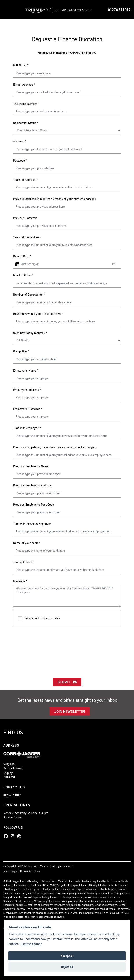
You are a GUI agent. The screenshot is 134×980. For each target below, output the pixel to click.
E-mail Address (24, 85)
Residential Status (26, 123)
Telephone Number (25, 104)
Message (20, 581)
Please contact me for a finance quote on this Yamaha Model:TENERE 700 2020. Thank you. (67, 596)
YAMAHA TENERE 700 (67, 53)
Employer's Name (26, 371)
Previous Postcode (25, 218)
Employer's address (27, 390)
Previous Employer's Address (32, 485)
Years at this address (27, 237)
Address (20, 141)
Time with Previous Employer (32, 524)
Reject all (67, 967)
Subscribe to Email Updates (39, 618)
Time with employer (27, 428)
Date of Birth (22, 256)
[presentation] (67, 648)
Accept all (67, 956)
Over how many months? (30, 333)
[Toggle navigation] (7, 10)
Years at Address (25, 180)
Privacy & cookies (30, 871)
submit (67, 682)
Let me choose (32, 944)
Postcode (20, 161)
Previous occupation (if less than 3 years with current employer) (55, 447)
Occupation (21, 351)
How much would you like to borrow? (38, 314)
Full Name (21, 65)
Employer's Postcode (28, 409)
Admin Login (10, 871)
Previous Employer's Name (31, 466)
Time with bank (24, 562)
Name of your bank (27, 543)
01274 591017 (119, 10)
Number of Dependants (29, 295)
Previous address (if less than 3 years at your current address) (54, 199)
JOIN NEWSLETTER (70, 711)
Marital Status (23, 275)
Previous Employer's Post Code (33, 505)
